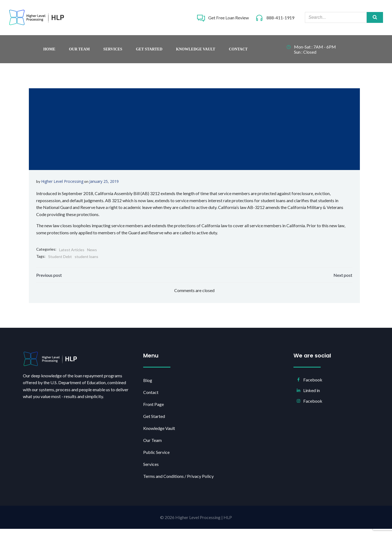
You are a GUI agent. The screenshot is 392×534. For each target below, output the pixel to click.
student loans (87, 260)
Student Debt (60, 260)
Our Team (79, 52)
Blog (148, 385)
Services (113, 52)
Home (49, 52)
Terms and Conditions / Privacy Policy (179, 481)
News (92, 253)
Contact (238, 52)
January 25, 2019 (104, 184)
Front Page (154, 409)
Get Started (149, 52)
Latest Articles (72, 253)
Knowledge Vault (196, 52)
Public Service (157, 457)
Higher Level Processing (62, 184)
